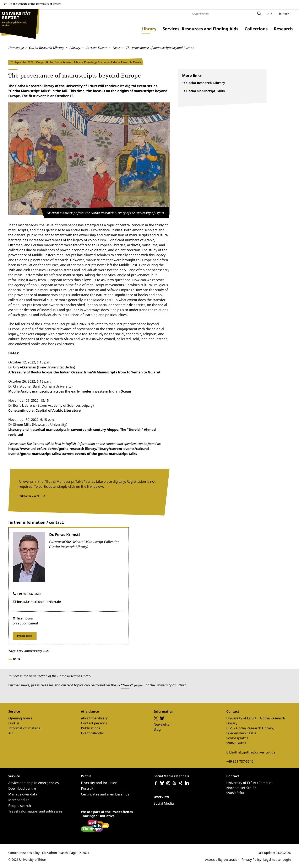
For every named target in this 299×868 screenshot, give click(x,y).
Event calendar (93, 733)
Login (287, 859)
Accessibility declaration (222, 859)
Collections (256, 29)
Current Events (96, 48)
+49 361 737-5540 (240, 761)
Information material (25, 728)
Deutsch (283, 14)
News (116, 48)
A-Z (270, 14)
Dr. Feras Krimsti (64, 534)
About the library (94, 718)
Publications (91, 728)
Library (149, 29)
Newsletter (162, 724)
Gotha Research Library (46, 48)
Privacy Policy (251, 859)
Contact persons (94, 723)
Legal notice (272, 859)
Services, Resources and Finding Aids (200, 29)
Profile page (25, 636)
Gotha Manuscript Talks (205, 91)
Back (17, 659)
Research (283, 29)
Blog (157, 729)
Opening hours (20, 718)
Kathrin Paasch (57, 853)
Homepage (16, 48)
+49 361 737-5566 (29, 593)
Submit (259, 14)
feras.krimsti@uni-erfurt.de (39, 602)
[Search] (224, 14)
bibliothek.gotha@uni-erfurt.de (251, 752)
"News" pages (132, 685)
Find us (14, 723)
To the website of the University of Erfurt (35, 4)
